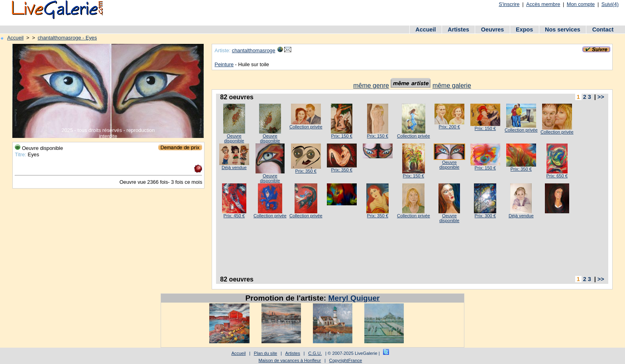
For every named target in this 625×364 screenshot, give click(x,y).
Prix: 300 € (485, 216)
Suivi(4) (610, 4)
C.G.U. (315, 353)
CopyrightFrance (346, 360)
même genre (371, 86)
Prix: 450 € (234, 216)
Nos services (563, 30)
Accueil (426, 30)
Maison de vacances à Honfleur (290, 360)
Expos (524, 30)
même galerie (452, 86)
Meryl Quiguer (354, 298)
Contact (603, 30)
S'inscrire (509, 4)
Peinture (224, 64)
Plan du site (265, 353)
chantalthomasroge (254, 50)
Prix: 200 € (449, 127)
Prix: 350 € (306, 171)
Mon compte (581, 4)
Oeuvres (493, 30)
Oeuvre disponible (234, 138)
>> (601, 97)
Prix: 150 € (342, 136)
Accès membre (543, 4)
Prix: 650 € (557, 176)
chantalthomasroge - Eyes (67, 38)
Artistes (458, 30)
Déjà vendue (234, 167)
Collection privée (306, 127)
